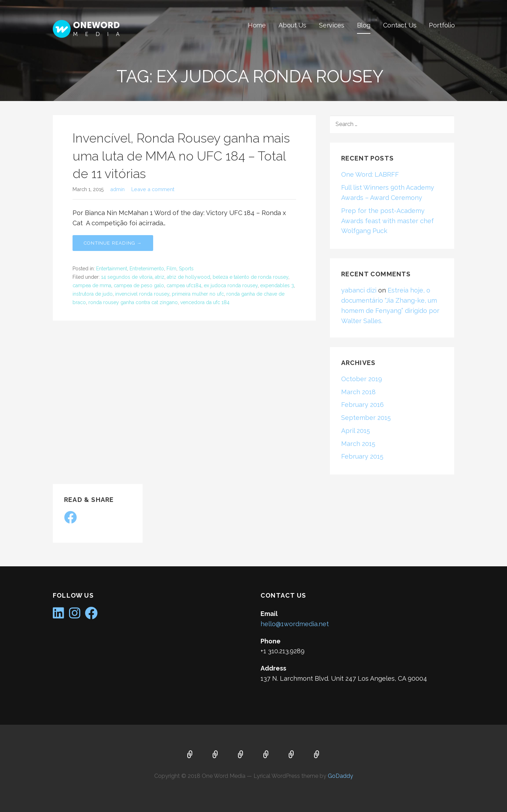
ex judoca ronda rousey (231, 285)
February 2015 (362, 456)
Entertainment (112, 269)
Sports (186, 269)
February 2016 (362, 405)
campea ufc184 (184, 285)
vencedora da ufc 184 (205, 302)
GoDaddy (340, 776)
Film (171, 269)
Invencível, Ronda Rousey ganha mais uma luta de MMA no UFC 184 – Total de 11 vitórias (181, 156)
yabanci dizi (359, 290)
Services (332, 25)
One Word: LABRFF (370, 174)
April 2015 (356, 431)
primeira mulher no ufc (198, 294)
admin (117, 189)
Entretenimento (147, 269)
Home (257, 25)
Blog (364, 25)
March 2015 (358, 444)
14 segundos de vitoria (127, 277)
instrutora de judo (93, 294)
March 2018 (358, 392)
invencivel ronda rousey (142, 294)
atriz (160, 277)
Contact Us (400, 25)
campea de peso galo (139, 285)
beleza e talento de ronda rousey (251, 277)
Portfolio (442, 25)
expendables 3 (277, 285)
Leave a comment (153, 189)
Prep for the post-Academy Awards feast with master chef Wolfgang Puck (387, 221)
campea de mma (92, 285)
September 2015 (366, 418)
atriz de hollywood (189, 277)
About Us (292, 25)
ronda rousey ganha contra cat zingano (133, 302)
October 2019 (362, 379)
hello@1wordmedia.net (295, 624)
